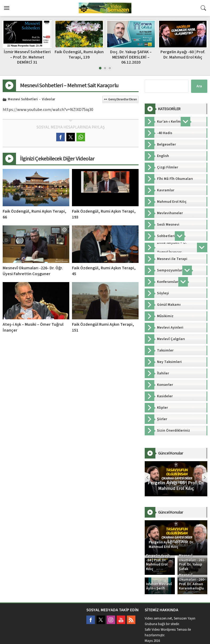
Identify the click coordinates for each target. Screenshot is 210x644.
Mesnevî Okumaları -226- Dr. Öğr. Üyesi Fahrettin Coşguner (33, 271)
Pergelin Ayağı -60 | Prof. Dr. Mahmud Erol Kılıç (183, 54)
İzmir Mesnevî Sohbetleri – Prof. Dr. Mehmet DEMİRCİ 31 (27, 57)
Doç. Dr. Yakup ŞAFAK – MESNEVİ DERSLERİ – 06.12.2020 (131, 57)
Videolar (49, 100)
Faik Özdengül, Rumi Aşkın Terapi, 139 (79, 54)
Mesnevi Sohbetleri (23, 100)
